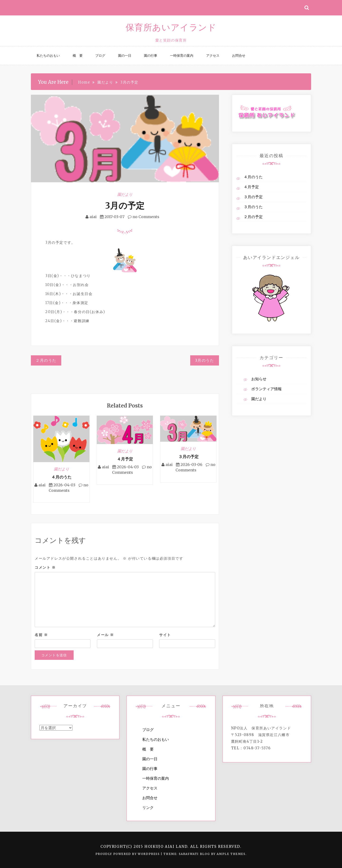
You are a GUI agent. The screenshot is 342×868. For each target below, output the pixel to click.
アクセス (213, 56)
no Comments (144, 217)
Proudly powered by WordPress (128, 854)
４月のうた (61, 477)
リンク (148, 807)
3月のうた (205, 360)
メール (105, 635)
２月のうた (46, 360)
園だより (125, 194)
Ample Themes (231, 854)
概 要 (78, 56)
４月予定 (125, 459)
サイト (165, 635)
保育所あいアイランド (171, 27)
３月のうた (253, 207)
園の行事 (151, 56)
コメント (45, 567)
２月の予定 (253, 217)
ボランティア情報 (266, 389)
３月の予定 (188, 457)
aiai (93, 217)
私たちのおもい (48, 56)
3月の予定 (125, 206)
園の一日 (125, 56)
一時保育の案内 (182, 56)
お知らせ (259, 379)
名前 (41, 635)
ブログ (100, 56)
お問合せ (239, 56)
